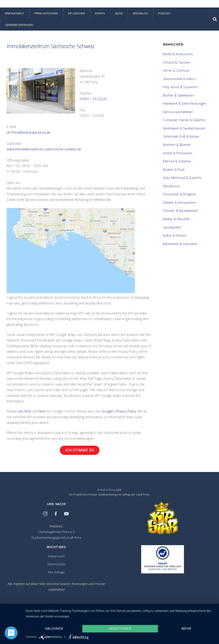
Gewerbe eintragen (19, 25)
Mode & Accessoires (178, 54)
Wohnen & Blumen (177, 145)
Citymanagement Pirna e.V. (56, 532)
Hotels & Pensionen (178, 153)
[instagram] (45, 513)
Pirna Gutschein (46, 13)
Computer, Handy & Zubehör (184, 120)
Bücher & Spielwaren (178, 95)
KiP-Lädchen (76, 13)
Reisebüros (171, 186)
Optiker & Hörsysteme (179, 202)
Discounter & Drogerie (179, 194)
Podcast (164, 13)
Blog (119, 13)
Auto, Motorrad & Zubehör (182, 178)
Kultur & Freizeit (175, 235)
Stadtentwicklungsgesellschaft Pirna (56, 538)
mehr (186, 629)
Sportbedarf (172, 227)
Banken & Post (174, 169)
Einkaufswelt (15, 13)
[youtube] (66, 513)
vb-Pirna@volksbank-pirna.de (28, 132)
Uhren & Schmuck (176, 70)
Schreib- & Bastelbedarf (181, 211)
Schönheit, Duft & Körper (181, 136)
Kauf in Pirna (107, 490)
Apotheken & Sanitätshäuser (184, 128)
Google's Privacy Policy (119, 411)
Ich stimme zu (80, 450)
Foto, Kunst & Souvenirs (181, 87)
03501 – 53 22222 (93, 99)
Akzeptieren (120, 629)
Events (100, 13)
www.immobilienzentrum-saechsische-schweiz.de (44, 149)
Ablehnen (54, 629)
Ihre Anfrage (56, 572)
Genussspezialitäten (178, 112)
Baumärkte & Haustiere (180, 244)
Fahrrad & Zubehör (177, 161)
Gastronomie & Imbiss (179, 79)
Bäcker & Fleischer (176, 219)
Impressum (56, 556)
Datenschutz (56, 564)
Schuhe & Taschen (177, 62)
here (42, 411)
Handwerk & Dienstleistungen (185, 103)
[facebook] (56, 513)
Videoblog (140, 13)
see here (24, 411)
